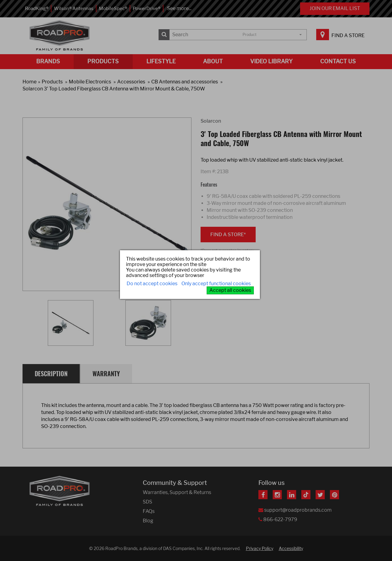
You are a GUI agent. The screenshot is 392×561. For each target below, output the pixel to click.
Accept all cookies (230, 290)
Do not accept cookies (152, 284)
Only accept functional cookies (216, 284)
